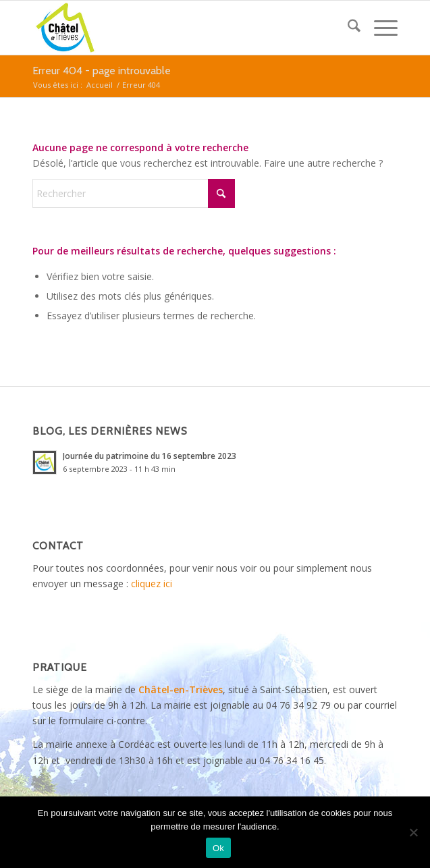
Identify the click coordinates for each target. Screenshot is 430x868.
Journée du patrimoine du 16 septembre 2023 (150, 456)
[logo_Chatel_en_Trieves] (179, 28)
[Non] (413, 832)
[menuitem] (347, 28)
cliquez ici (152, 584)
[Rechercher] (347, 28)
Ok (218, 848)
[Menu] (379, 28)
